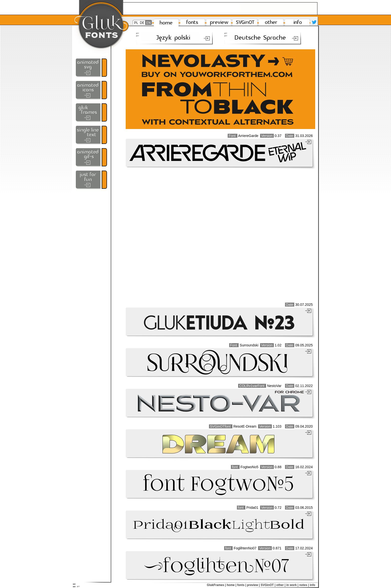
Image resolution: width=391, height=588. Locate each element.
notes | (304, 585)
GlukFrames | (216, 585)
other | (281, 585)
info (312, 585)
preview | (253, 585)
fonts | (242, 585)
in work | (292, 585)
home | (232, 585)
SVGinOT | (268, 585)
